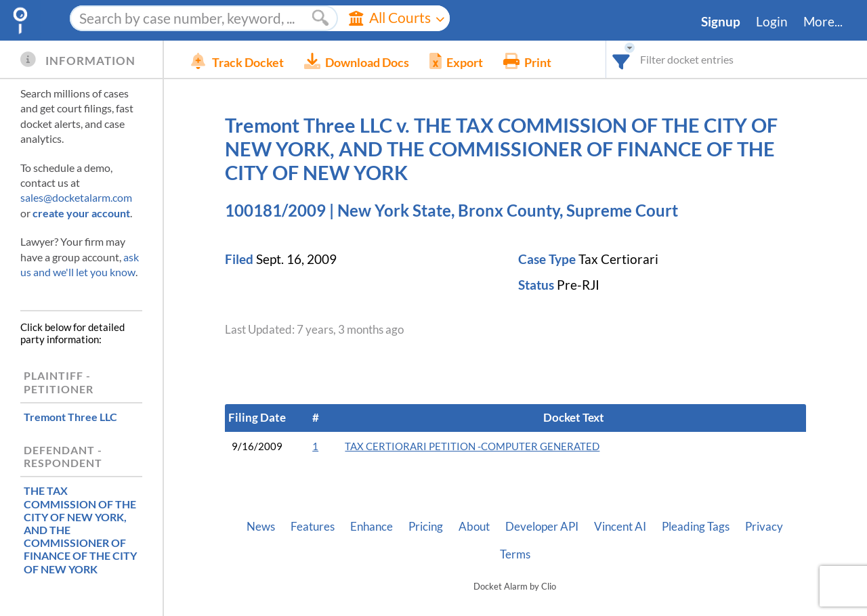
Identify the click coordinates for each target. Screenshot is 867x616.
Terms (515, 554)
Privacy (764, 527)
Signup (721, 22)
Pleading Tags (696, 527)
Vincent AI (620, 527)
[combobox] (621, 59)
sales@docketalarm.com (76, 197)
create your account (81, 213)
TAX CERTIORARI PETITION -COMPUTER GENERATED (472, 446)
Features (313, 527)
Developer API (542, 527)
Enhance (372, 527)
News (261, 527)
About (474, 527)
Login (772, 22)
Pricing (426, 527)
